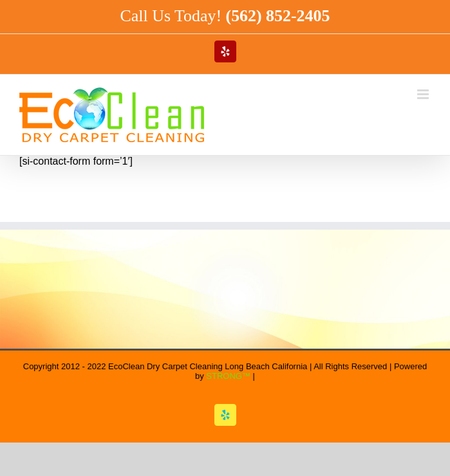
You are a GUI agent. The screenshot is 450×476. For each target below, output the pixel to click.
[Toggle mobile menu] (424, 94)
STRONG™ (228, 376)
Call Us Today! (225, 16)
